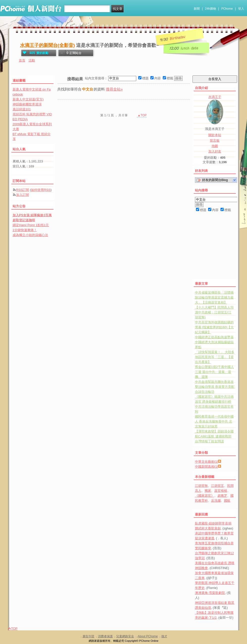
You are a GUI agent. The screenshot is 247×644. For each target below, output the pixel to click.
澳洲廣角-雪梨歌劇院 (210, 593)
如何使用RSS (41, 190)
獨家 (208, 491)
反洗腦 (216, 501)
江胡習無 (201, 486)
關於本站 (215, 135)
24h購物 (211, 9)
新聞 (197, 9)
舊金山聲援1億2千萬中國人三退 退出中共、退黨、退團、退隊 (214, 372)
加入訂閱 (23, 195)
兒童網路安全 (125, 636)
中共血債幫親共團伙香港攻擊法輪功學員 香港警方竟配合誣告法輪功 (215, 387)
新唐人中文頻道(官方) (28, 99)
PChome (227, 9)
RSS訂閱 (23, 190)
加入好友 (215, 151)
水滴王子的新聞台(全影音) (48, 45)
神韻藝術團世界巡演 (27, 104)
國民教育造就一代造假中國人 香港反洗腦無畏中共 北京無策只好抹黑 (214, 421)
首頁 (22, 60)
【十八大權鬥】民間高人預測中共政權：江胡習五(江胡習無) (214, 312)
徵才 (164, 636)
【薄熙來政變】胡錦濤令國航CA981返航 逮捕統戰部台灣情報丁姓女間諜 (214, 436)
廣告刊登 (88, 636)
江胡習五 (218, 486)
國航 (227, 501)
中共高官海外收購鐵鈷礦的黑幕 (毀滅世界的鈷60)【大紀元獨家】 (214, 327)
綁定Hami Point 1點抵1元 (31, 225)
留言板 (215, 140)
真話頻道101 (22, 109)
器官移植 (221, 491)
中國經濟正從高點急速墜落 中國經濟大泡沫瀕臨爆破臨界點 (214, 342)
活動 (32, 60)
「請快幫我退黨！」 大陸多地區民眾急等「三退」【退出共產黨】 (215, 357)
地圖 (215, 146)
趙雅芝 (222, 496)
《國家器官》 (205, 496)
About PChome (148, 636)
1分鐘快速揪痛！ (25, 230)
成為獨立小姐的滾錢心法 (30, 235)
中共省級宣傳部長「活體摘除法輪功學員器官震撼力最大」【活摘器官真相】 (214, 297)
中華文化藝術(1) (207, 462)
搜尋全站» (114, 89)
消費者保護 (105, 636)
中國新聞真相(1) (207, 467)
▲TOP (142, 115)
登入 (241, 9)
